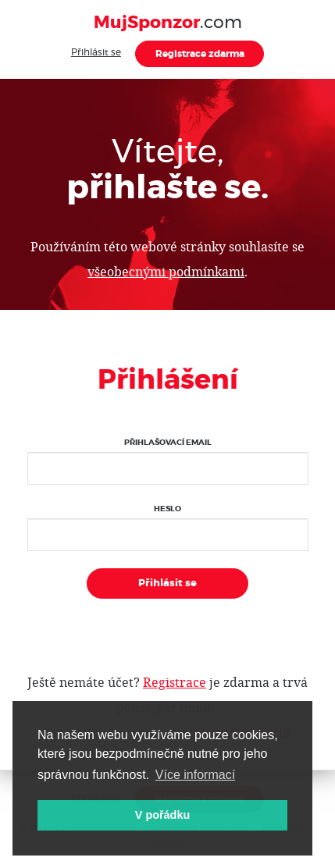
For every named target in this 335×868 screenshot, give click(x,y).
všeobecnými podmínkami (166, 271)
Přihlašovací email (168, 443)
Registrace (175, 682)
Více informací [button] (195, 775)
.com (168, 23)
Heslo (167, 509)
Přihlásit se (96, 53)
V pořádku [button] (162, 815)
